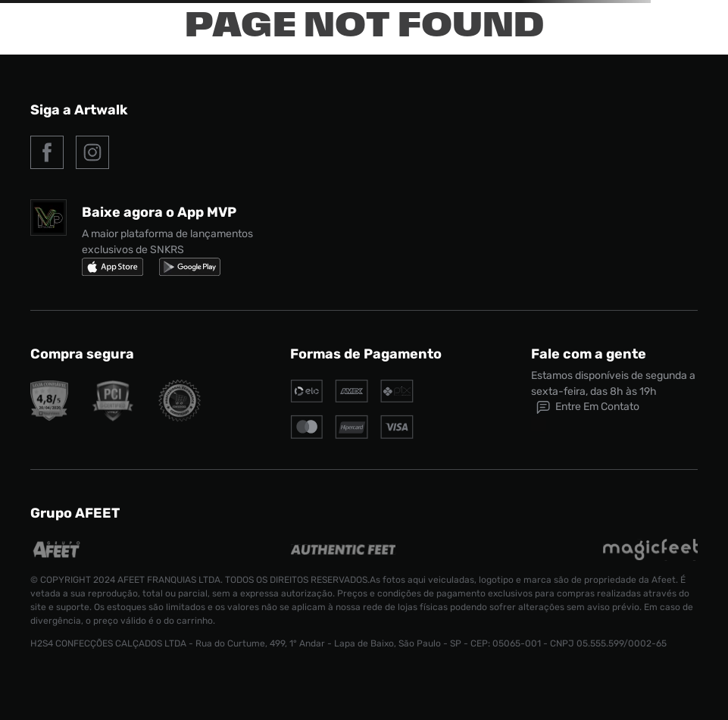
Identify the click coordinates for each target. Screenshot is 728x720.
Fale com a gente (589, 354)
